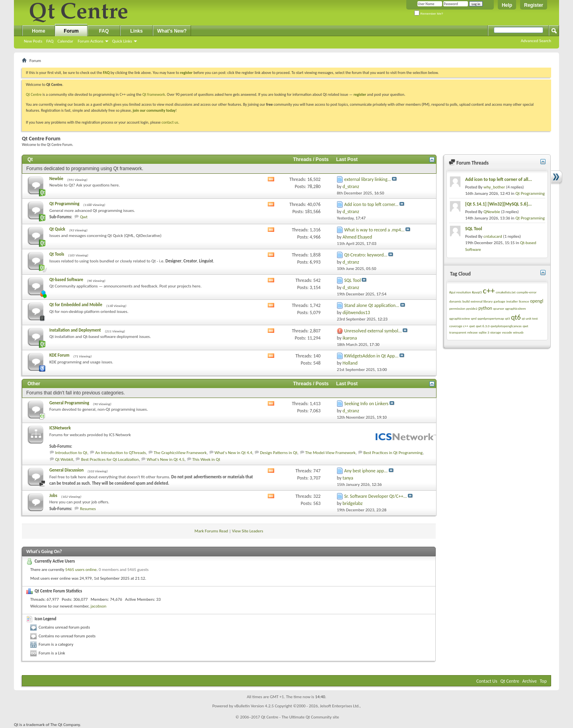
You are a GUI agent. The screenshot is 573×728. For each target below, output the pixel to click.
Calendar (65, 41)
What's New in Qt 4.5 (166, 459)
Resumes (88, 509)
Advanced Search (536, 41)
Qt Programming (64, 204)
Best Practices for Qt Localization (110, 459)
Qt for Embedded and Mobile (76, 305)
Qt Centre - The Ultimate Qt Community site (300, 717)
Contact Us (487, 681)
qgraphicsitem (516, 308)
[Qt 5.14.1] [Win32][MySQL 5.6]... (498, 204)
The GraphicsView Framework (180, 453)
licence (524, 301)
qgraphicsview (460, 318)
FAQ (50, 41)
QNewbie (492, 212)
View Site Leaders (248, 531)
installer (512, 301)
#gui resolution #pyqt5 (466, 292)
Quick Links (122, 41)
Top (543, 681)
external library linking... (368, 179)
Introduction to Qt (71, 453)
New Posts (33, 41)
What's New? (172, 31)
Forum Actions (91, 41)
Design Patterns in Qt (279, 453)
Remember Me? (429, 14)
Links (136, 31)
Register (534, 5)
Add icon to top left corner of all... (499, 179)
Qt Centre (34, 94)
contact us (170, 122)
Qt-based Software (66, 280)
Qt (30, 159)
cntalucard (493, 236)
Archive (530, 681)
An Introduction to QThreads (120, 453)
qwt (472, 326)
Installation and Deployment (75, 330)
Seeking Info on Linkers (366, 404)
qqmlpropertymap (491, 318)
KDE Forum (59, 355)
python (485, 308)
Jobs (53, 496)
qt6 (516, 317)
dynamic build (459, 301)
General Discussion (66, 470)
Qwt (84, 217)
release (472, 332)
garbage (500, 301)
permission (457, 308)
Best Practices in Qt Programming (393, 453)
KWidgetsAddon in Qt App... (371, 356)
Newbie (56, 179)
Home (38, 31)
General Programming (69, 403)
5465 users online (81, 570)
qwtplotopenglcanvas (506, 326)
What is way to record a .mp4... (374, 230)
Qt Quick (57, 229)
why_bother (494, 187)
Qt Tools (57, 254)
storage (496, 332)
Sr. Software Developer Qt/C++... (375, 496)
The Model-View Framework (330, 453)
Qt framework (154, 94)
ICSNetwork (60, 428)
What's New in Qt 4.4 (233, 453)
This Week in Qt (206, 459)
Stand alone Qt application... (372, 305)
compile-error (526, 292)
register (360, 94)
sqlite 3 (484, 332)
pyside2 (472, 308)
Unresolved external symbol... (373, 331)
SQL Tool (353, 280)
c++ (489, 291)
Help (507, 5)
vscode (507, 332)
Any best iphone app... (366, 471)
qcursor (499, 308)
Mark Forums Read (211, 531)
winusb (518, 332)
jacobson (98, 606)
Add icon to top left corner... (371, 204)
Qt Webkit (64, 459)
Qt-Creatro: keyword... (366, 255)
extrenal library (482, 301)
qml (474, 318)
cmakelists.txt (506, 292)
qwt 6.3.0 (483, 326)
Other (34, 384)
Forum (71, 31)
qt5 (507, 318)
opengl (537, 301)
